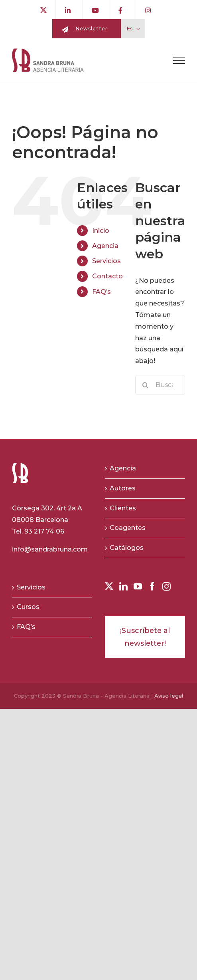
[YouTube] (138, 586)
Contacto (107, 276)
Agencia (105, 246)
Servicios (106, 261)
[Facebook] (152, 586)
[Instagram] (166, 586)
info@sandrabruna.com (50, 549)
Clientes (123, 508)
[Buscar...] (160, 385)
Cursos (28, 607)
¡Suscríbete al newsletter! (145, 637)
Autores (123, 488)
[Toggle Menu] (179, 60)
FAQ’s (101, 292)
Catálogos (127, 548)
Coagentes (128, 528)
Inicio (101, 231)
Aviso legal (169, 696)
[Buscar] (145, 385)
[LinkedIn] (123, 586)
